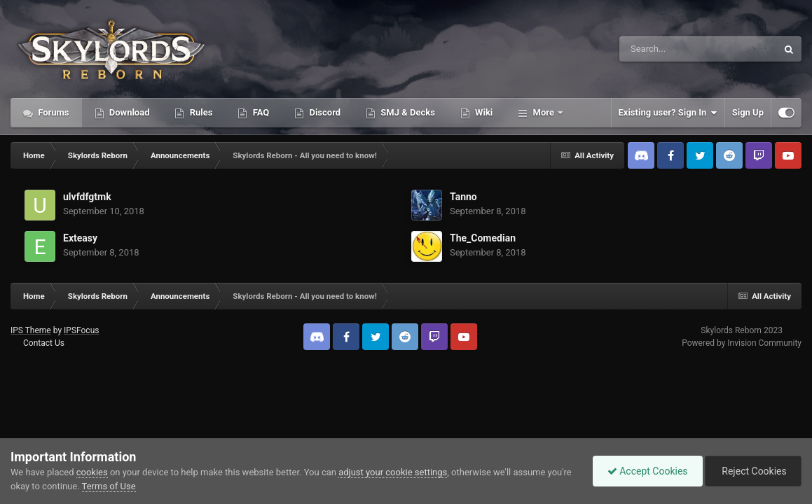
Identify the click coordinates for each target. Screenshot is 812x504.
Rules (200, 112)
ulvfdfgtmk (87, 197)
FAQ (260, 112)
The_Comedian (483, 238)
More (543, 112)
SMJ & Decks (407, 112)
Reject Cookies (753, 471)
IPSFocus (81, 330)
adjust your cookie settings (393, 472)
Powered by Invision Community (742, 343)
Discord (324, 112)
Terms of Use (109, 486)
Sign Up (748, 112)
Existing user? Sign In (668, 113)
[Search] (663, 49)
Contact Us (44, 343)
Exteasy (80, 238)
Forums (53, 112)
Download (129, 112)
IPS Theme (31, 330)
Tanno (463, 197)
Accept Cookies (648, 471)
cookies (92, 472)
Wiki (483, 112)
